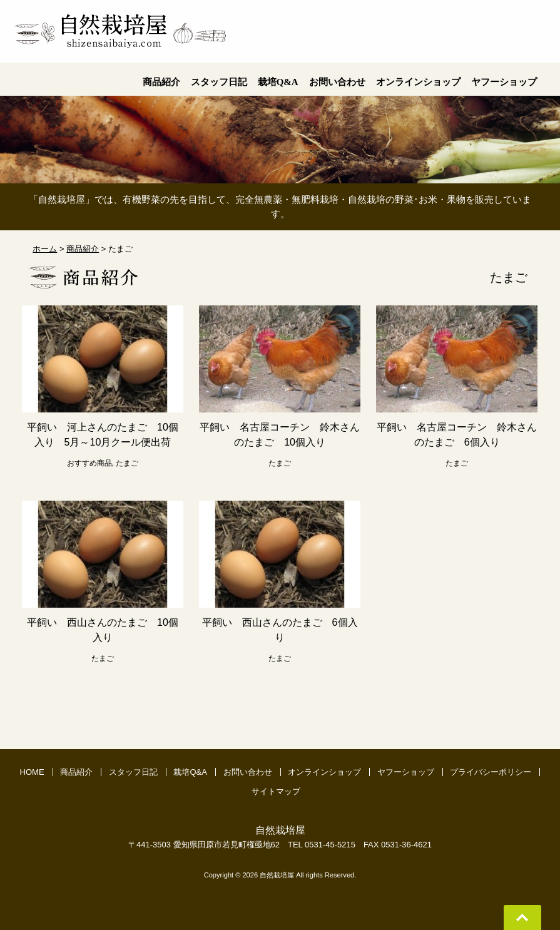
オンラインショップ (324, 772)
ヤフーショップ (406, 772)
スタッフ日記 (133, 772)
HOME (32, 772)
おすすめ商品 (89, 463)
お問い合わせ (248, 772)
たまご (127, 463)
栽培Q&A (190, 772)
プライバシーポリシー (491, 772)
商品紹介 (76, 772)
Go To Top (522, 917)
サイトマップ (276, 791)
